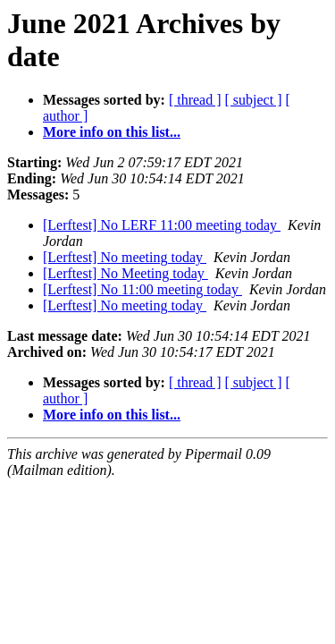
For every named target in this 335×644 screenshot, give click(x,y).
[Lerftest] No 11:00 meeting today (142, 289)
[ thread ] (195, 100)
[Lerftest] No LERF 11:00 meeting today (162, 225)
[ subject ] (254, 100)
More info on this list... (112, 132)
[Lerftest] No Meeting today (126, 273)
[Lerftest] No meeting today (125, 257)
